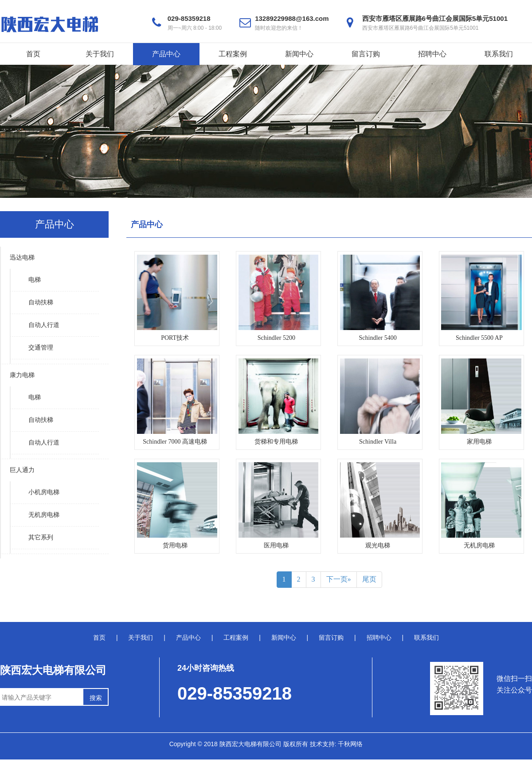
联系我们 (499, 54)
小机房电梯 (44, 492)
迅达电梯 (22, 258)
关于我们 (100, 54)
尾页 (369, 579)
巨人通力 (22, 470)
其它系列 (41, 537)
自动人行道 (44, 325)
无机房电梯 (44, 515)
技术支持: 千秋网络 (336, 744)
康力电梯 (22, 375)
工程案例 (233, 54)
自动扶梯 (41, 302)
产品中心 (166, 54)
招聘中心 (432, 54)
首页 (33, 54)
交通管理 (41, 348)
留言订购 (366, 54)
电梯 (35, 280)
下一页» (339, 579)
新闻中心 (299, 54)
